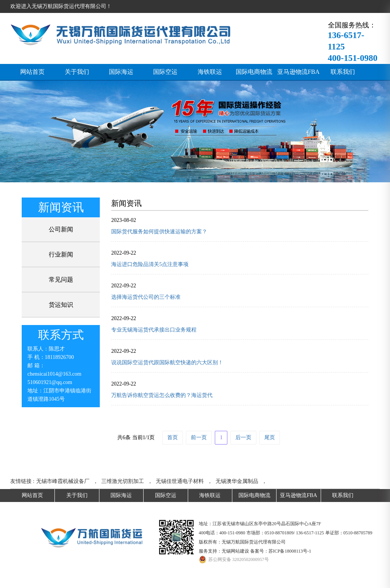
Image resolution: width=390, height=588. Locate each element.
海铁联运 (210, 72)
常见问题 (61, 280)
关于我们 (77, 72)
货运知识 (61, 305)
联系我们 (343, 72)
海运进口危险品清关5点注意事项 (150, 264)
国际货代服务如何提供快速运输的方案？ (159, 232)
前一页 (199, 437)
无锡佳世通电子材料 (180, 481)
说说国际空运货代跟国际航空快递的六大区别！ (167, 363)
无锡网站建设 (235, 551)
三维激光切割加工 (123, 481)
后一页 (243, 437)
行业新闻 (61, 254)
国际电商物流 (254, 72)
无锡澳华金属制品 (237, 481)
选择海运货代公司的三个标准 (146, 297)
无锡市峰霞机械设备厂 (63, 481)
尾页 (270, 437)
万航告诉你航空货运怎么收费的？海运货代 (162, 395)
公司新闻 (61, 229)
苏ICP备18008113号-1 (290, 551)
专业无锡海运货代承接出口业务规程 (154, 330)
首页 (173, 437)
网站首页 (32, 72)
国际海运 (121, 72)
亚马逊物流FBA (298, 72)
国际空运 (165, 72)
